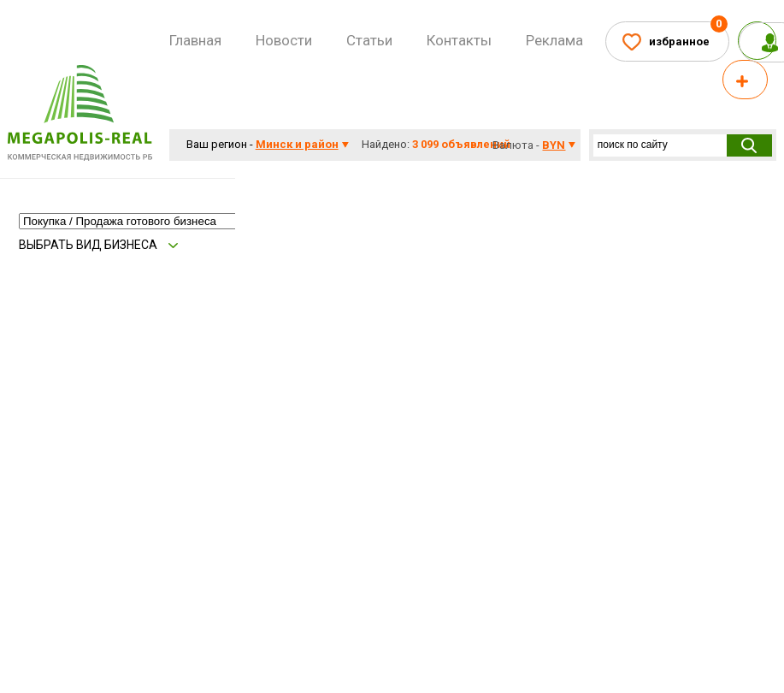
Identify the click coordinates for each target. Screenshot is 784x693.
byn (554, 145)
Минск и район (297, 144)
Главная (195, 40)
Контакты (459, 40)
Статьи (369, 40)
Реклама (554, 40)
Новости (284, 40)
